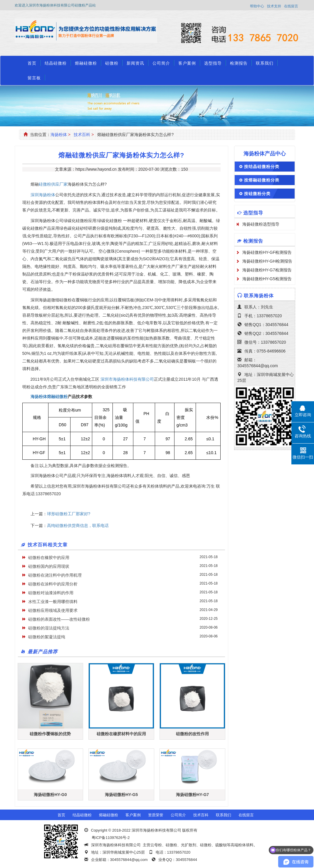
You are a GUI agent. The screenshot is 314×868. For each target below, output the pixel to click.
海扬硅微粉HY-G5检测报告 (267, 279)
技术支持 (274, 6)
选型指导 (213, 63)
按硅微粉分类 (257, 194)
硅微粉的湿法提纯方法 (49, 628)
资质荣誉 (156, 815)
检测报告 (239, 63)
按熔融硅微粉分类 (262, 180)
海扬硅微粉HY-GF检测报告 (267, 252)
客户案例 (187, 63)
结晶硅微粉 (56, 63)
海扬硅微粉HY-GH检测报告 (267, 261)
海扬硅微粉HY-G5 (121, 795)
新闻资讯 (135, 63)
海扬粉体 (59, 135)
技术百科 (82, 135)
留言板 (34, 78)
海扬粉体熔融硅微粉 (49, 397)
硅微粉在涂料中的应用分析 (53, 584)
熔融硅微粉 (86, 63)
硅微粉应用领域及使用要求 (53, 610)
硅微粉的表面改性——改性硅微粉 (59, 619)
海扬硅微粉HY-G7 (192, 795)
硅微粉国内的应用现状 (49, 566)
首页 (32, 63)
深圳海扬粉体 (43, 195)
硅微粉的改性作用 (192, 734)
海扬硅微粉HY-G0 (50, 795)
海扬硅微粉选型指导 (261, 224)
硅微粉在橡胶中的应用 (49, 558)
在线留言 (291, 6)
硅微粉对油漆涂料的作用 (51, 593)
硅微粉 (112, 63)
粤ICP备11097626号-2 (111, 838)
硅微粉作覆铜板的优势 (50, 734)
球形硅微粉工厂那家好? (69, 514)
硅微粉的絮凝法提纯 (47, 637)
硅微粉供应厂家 (53, 184)
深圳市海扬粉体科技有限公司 (127, 379)
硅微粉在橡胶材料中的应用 (121, 734)
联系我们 (265, 63)
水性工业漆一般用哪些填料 (53, 602)
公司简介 (161, 63)
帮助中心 (257, 6)
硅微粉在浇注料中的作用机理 (55, 575)
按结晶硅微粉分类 (262, 167)
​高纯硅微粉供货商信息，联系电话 (78, 525)
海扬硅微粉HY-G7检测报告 (267, 270)
